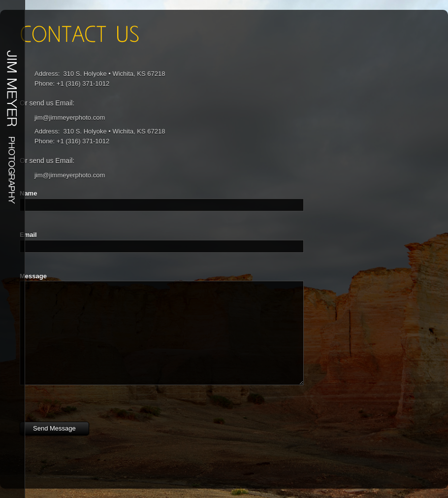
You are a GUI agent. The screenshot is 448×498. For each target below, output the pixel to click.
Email (28, 235)
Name (28, 193)
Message (33, 276)
